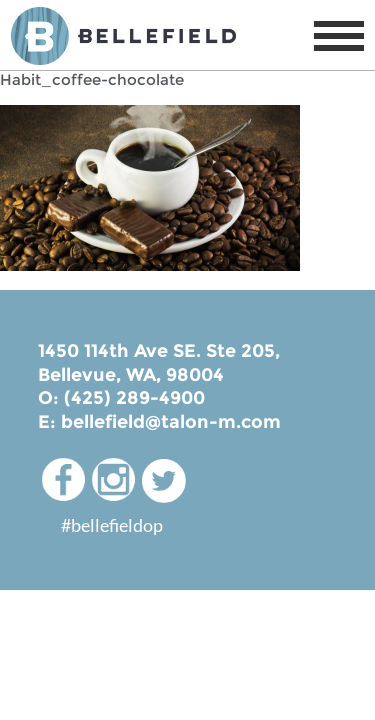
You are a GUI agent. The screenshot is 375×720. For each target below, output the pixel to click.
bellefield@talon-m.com (171, 422)
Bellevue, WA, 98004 (131, 375)
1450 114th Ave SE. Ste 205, (159, 351)
